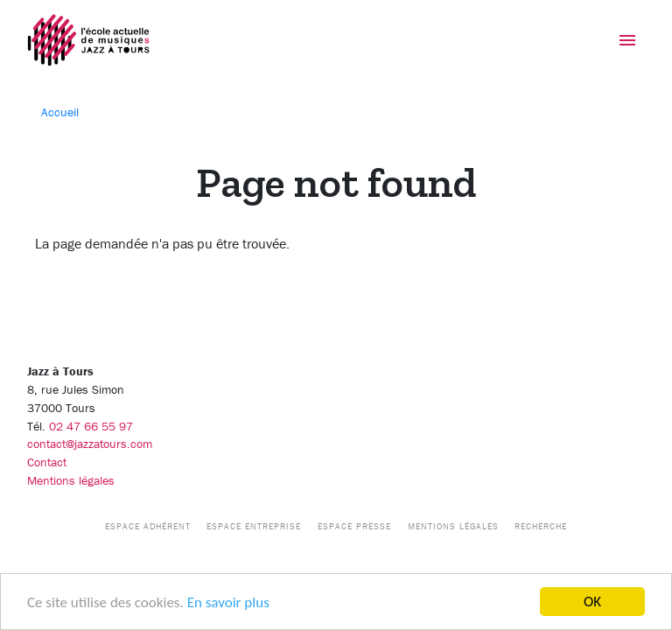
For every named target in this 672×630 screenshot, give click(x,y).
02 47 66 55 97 (91, 426)
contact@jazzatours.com (90, 444)
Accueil (60, 112)
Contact (47, 462)
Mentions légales (71, 480)
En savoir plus (228, 602)
